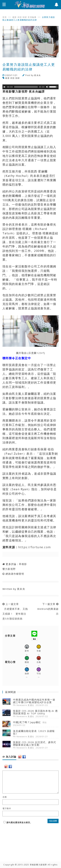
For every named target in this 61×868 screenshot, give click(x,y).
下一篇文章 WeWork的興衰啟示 (47, 609)
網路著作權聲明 (15, 574)
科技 (20, 17)
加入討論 (9, 757)
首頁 (5, 17)
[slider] (26, 87)
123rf (40, 353)
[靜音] (47, 87)
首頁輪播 (32, 17)
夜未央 (37, 75)
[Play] (5, 87)
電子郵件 (7, 809)
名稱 (5, 797)
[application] (30, 87)
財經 (25, 17)
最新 (14, 17)
